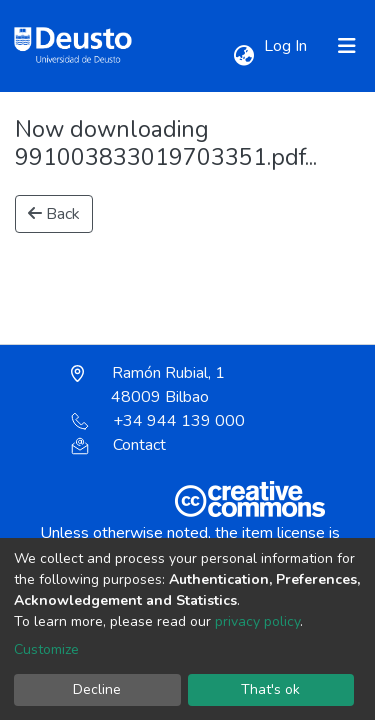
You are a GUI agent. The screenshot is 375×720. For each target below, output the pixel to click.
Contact (118, 445)
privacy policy (257, 621)
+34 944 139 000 (158, 421)
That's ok (270, 689)
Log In (287, 46)
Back (54, 214)
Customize (46, 649)
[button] (243, 56)
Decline (97, 689)
